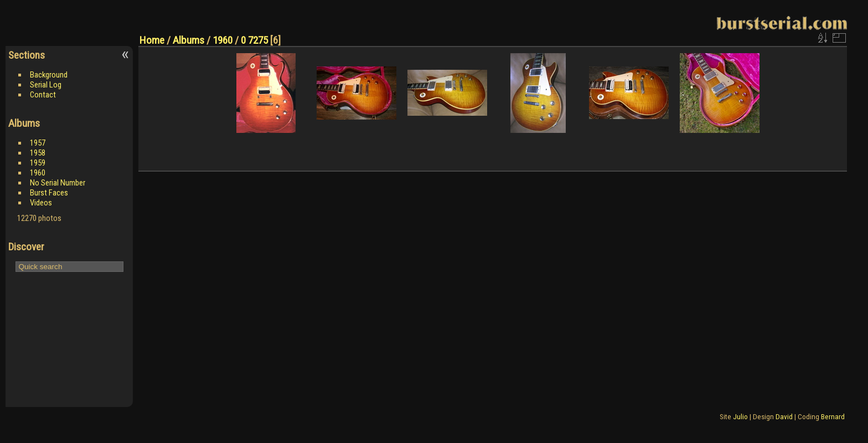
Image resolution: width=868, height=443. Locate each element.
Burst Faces (49, 193)
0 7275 (254, 40)
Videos (41, 203)
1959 (38, 163)
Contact (43, 95)
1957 (38, 143)
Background (49, 75)
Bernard (833, 417)
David (784, 417)
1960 (38, 173)
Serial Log (46, 85)
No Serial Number (58, 183)
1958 (38, 153)
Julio (740, 417)
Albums (188, 40)
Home (152, 40)
